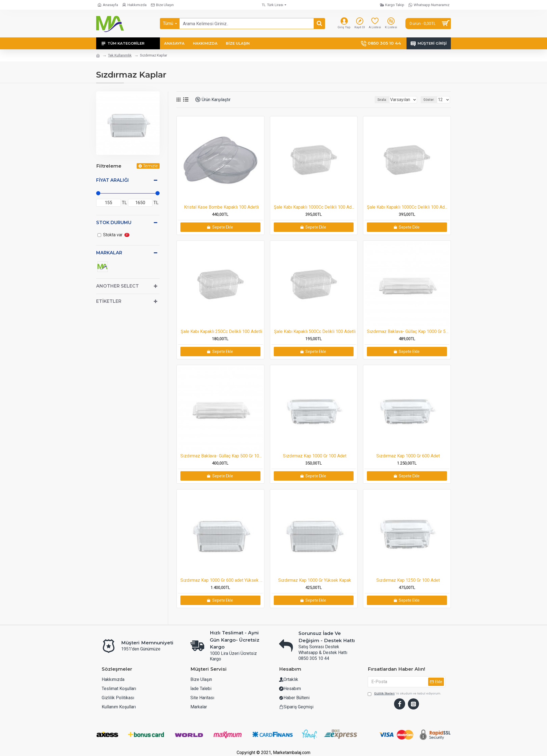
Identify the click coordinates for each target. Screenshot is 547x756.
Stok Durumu (114, 223)
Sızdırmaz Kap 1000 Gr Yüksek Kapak (315, 580)
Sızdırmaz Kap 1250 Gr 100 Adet (408, 580)
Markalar (109, 253)
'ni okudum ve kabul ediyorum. (404, 694)
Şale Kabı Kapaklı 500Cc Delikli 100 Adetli (315, 331)
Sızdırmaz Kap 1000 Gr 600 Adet (408, 456)
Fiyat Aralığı (113, 180)
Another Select (117, 286)
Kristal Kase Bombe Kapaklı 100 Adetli (221, 207)
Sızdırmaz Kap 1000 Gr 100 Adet (315, 456)
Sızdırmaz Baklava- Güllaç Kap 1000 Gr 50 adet (408, 331)
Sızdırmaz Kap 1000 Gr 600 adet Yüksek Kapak (222, 580)
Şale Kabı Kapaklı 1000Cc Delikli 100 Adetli (315, 207)
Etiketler (109, 301)
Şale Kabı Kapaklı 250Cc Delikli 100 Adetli (221, 331)
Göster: (431, 100)
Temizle (150, 166)
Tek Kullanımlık (120, 55)
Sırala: (375, 100)
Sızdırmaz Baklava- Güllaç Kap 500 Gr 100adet (222, 456)
